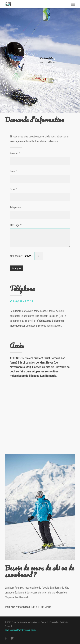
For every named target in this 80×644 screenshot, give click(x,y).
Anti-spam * (21, 256)
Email (13, 189)
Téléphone (15, 207)
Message (15, 225)
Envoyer (16, 268)
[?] (39, 256)
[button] (73, 4)
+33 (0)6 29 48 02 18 (21, 301)
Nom (12, 171)
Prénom (14, 153)
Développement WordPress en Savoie (21, 630)
